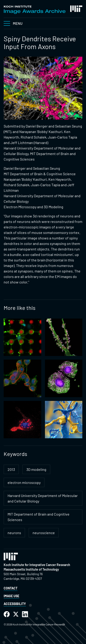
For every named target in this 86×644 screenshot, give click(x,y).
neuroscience (44, 533)
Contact (11, 588)
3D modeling (36, 469)
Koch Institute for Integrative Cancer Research (37, 565)
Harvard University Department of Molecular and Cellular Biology (43, 498)
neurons (14, 533)
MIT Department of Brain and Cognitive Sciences (39, 517)
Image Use (11, 596)
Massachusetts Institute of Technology (31, 569)
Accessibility (15, 604)
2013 (11, 469)
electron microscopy (24, 482)
